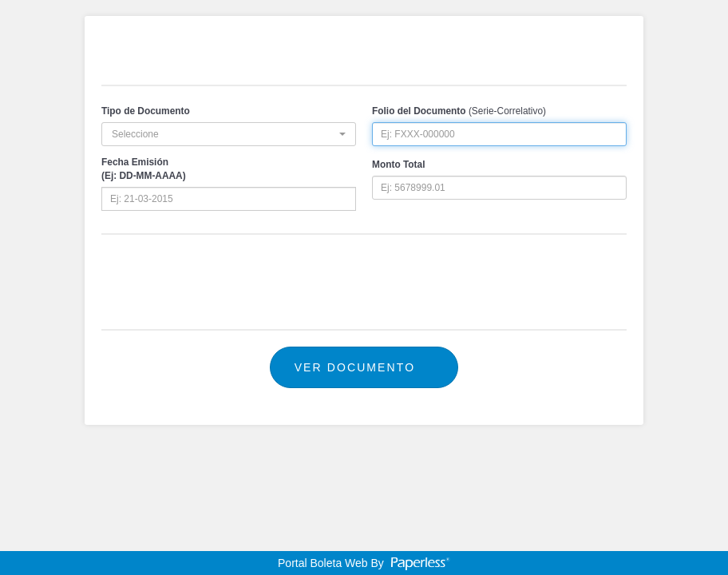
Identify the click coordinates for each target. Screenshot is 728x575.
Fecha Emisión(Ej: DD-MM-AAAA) (144, 169)
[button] (229, 134)
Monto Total (398, 165)
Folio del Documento (419, 111)
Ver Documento (364, 367)
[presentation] (364, 282)
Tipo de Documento (146, 111)
